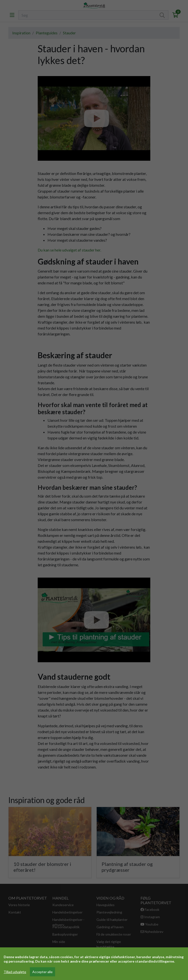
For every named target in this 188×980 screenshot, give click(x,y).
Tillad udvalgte (15, 972)
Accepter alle (42, 972)
